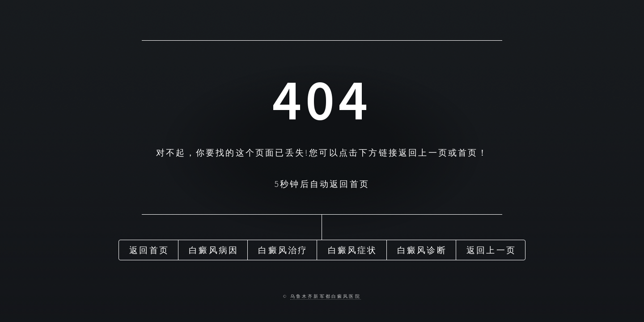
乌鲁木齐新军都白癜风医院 (326, 297)
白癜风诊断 (422, 250)
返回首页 (149, 250)
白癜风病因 (214, 250)
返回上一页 (491, 250)
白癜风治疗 (283, 250)
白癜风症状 (353, 250)
